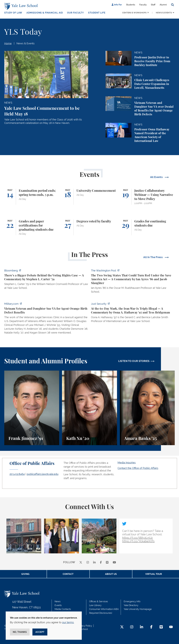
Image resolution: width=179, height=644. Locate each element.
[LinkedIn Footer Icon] (142, 627)
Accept (40, 632)
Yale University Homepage (138, 609)
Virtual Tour (154, 574)
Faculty (143, 5)
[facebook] (101, 562)
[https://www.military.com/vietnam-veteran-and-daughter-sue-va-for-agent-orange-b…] (46, 319)
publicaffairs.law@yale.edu (43, 474)
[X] (81, 562)
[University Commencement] (89, 197)
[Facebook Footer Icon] (151, 627)
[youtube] (114, 562)
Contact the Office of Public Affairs (138, 468)
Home (8, 43)
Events (58, 605)
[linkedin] (94, 562)
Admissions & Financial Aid (45, 13)
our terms (68, 622)
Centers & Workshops (134, 13)
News (58, 601)
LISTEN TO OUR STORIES (134, 361)
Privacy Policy (85, 626)
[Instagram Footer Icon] (132, 627)
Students (131, 5)
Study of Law (13, 13)
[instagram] (88, 562)
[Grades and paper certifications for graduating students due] (32, 227)
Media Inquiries (127, 463)
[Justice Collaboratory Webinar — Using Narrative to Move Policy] (147, 197)
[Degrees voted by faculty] (89, 227)
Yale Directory (131, 605)
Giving (25, 574)
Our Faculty (75, 13)
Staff (153, 5)
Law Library (95, 605)
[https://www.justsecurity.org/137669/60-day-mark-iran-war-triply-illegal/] (133, 313)
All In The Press (153, 257)
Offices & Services (99, 601)
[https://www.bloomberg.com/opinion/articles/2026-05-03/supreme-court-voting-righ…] (46, 280)
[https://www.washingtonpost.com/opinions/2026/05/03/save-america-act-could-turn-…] (133, 282)
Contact (68, 574)
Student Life (97, 13)
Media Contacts (63, 609)
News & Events (164, 13)
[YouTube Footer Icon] (171, 627)
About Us (111, 574)
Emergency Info (132, 601)
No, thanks (20, 632)
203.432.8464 (17, 474)
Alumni (163, 5)
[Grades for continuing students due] (147, 227)
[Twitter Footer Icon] (122, 627)
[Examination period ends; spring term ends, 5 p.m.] (32, 197)
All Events (157, 177)
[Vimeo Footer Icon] (161, 627)
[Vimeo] (107, 562)
